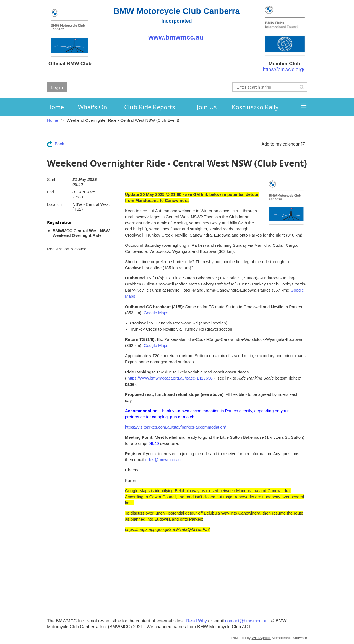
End (50, 192)
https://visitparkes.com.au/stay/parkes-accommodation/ (175, 427)
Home (53, 120)
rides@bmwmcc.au (163, 460)
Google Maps (156, 313)
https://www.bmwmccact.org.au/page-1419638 (170, 378)
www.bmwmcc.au (176, 37)
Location (54, 204)
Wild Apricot (261, 638)
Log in (57, 87)
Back (59, 144)
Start (51, 180)
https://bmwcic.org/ (283, 69)
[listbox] (284, 144)
